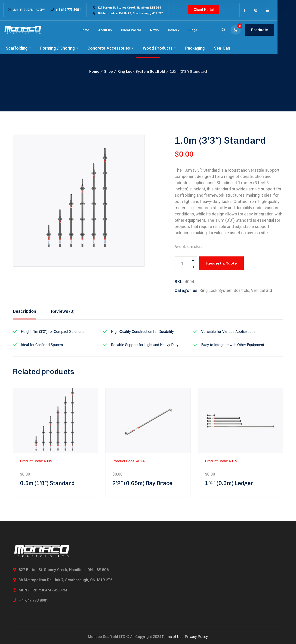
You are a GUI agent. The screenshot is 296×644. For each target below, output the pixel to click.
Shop (108, 71)
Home (94, 71)
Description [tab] (24, 311)
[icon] (245, 10)
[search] (223, 30)
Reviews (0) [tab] (63, 311)
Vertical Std (261, 290)
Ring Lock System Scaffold (141, 71)
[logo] (23, 30)
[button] (133, 146)
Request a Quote (222, 263)
